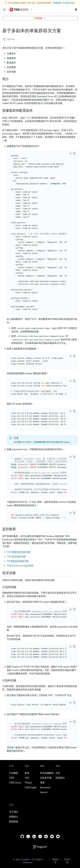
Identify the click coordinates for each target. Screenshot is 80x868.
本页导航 (40, 18)
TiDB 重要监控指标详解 (19, 552)
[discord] (52, 836)
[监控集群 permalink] (18, 529)
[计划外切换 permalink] (19, 680)
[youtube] (58, 836)
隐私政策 (55, 861)
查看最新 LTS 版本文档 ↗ (64, 3)
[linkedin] (34, 836)
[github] (22, 836)
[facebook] (40, 836)
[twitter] (28, 836)
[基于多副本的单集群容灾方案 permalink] (63, 31)
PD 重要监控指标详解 (18, 561)
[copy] (74, 154)
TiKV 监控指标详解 (16, 557)
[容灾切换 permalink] (18, 573)
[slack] (46, 836)
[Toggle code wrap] (70, 154)
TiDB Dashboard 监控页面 (20, 566)
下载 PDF (9, 39)
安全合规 (67, 861)
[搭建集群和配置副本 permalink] (35, 111)
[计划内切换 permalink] (19, 587)
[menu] (5, 10)
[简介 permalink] (11, 79)
